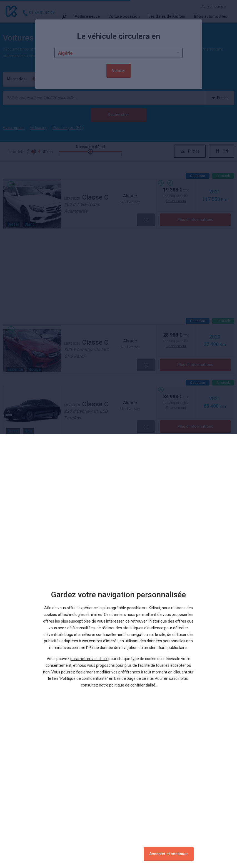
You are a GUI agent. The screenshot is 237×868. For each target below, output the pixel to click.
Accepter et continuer (169, 854)
